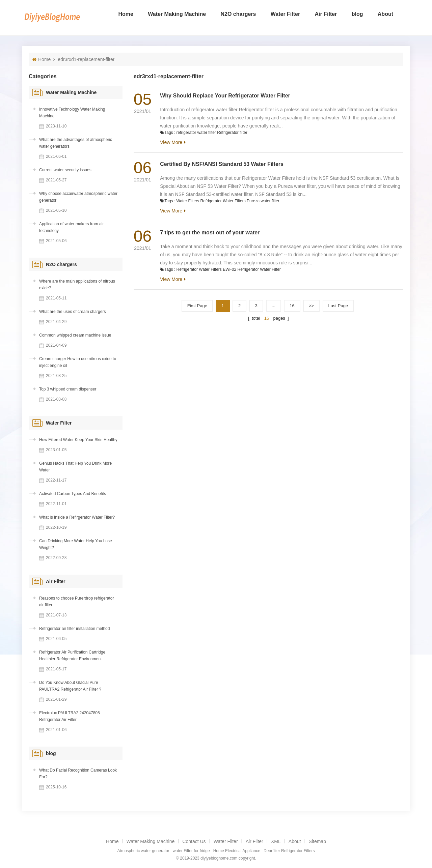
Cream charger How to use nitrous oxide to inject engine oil (78, 362)
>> (311, 306)
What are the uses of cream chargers (72, 312)
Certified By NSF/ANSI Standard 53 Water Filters (222, 164)
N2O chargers (238, 14)
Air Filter (326, 14)
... (274, 306)
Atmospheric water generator (143, 851)
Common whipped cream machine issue (75, 335)
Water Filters (188, 201)
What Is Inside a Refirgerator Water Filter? (77, 517)
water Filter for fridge (191, 851)
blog (357, 14)
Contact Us (194, 841)
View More (171, 142)
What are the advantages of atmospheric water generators (76, 143)
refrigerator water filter (196, 133)
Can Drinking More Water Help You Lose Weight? (76, 544)
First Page (197, 306)
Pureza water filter (263, 201)
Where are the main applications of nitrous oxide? (77, 285)
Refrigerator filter (232, 133)
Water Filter (285, 14)
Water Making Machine (177, 14)
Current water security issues (65, 170)
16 (292, 306)
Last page (338, 306)
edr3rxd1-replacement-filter (86, 59)
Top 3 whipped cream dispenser (68, 389)
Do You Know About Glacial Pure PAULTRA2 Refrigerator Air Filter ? (70, 686)
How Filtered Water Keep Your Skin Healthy (78, 440)
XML (276, 841)
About (385, 14)
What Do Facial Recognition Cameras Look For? (78, 774)
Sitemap (317, 841)
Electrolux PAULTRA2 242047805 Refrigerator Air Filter (70, 716)
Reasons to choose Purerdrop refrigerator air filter (76, 602)
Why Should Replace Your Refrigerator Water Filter (225, 96)
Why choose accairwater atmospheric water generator (78, 197)
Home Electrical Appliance (237, 851)
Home (126, 14)
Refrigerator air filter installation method (74, 629)
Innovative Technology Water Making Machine (72, 113)
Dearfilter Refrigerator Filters (289, 851)
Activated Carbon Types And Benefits (73, 494)
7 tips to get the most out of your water (210, 233)
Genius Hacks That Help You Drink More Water (75, 467)
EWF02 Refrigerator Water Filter (252, 269)
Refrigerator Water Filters (223, 201)
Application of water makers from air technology (71, 227)
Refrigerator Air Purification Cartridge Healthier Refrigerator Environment (72, 656)
